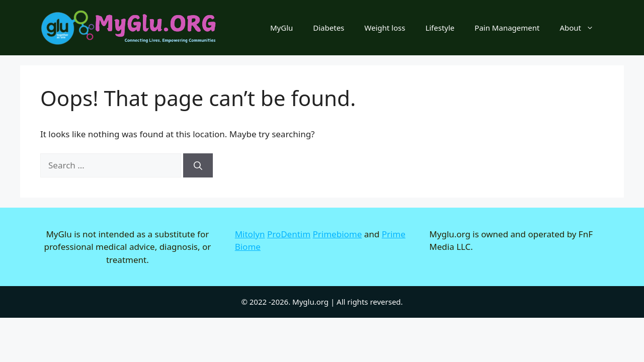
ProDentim (289, 234)
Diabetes (329, 28)
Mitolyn (250, 234)
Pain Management (507, 28)
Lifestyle (440, 28)
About (582, 28)
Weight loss (385, 28)
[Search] (198, 165)
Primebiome (338, 234)
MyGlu (281, 28)
